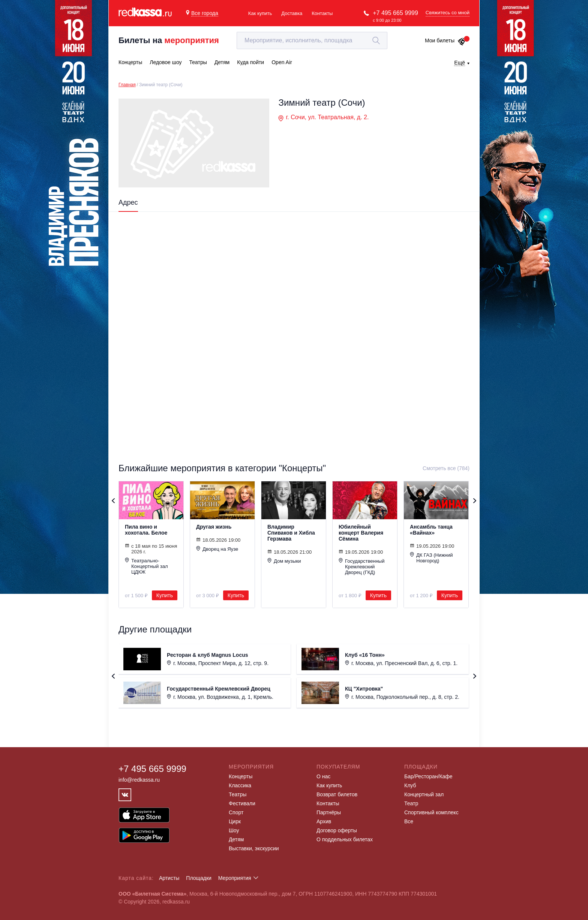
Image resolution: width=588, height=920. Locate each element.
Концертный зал (424, 794)
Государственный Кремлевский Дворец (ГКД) (361, 566)
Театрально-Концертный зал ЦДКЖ (146, 566)
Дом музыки (284, 561)
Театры (238, 794)
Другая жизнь (214, 527)
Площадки (199, 878)
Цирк (235, 821)
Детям (236, 839)
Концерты (241, 776)
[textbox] (312, 40)
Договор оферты (337, 830)
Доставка (292, 13)
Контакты (322, 13)
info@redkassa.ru (139, 780)
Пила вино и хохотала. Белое (146, 530)
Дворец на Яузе (217, 549)
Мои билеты (445, 40)
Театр (411, 803)
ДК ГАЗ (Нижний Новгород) (431, 558)
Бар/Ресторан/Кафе (428, 776)
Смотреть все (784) (446, 468)
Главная (127, 85)
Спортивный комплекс (431, 812)
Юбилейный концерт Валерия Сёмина (361, 533)
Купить (165, 595)
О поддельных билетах (345, 839)
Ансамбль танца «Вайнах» (431, 530)
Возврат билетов (337, 794)
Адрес (128, 202)
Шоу (234, 830)
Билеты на (169, 40)
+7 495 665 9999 (395, 13)
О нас (323, 776)
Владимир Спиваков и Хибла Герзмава (291, 533)
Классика (240, 785)
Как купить (260, 13)
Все (409, 821)
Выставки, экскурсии (254, 848)
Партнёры (329, 812)
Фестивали (242, 803)
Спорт (236, 812)
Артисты (169, 878)
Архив (324, 821)
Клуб (410, 785)
